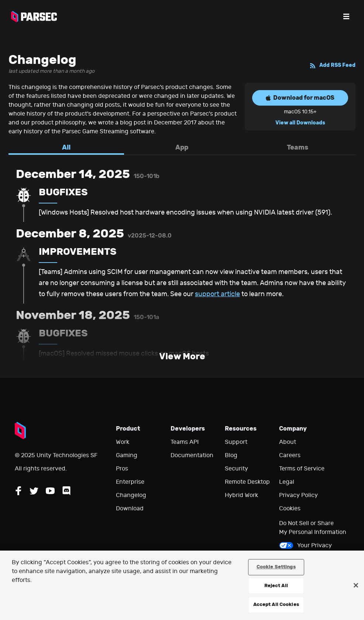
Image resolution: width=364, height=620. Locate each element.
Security (236, 469)
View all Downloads (300, 123)
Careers (290, 455)
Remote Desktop (247, 482)
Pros (122, 469)
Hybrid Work (241, 495)
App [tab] (182, 147)
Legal (287, 482)
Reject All (276, 586)
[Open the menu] (346, 17)
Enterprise (130, 482)
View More (182, 356)
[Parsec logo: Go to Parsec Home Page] (34, 17)
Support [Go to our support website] (236, 442)
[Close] (356, 585)
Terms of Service (302, 469)
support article (217, 294)
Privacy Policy (298, 495)
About (288, 442)
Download (130, 508)
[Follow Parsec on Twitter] (34, 491)
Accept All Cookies (276, 604)
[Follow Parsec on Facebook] (18, 491)
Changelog (131, 495)
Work (123, 442)
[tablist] (182, 149)
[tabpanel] (182, 266)
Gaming (127, 455)
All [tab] (66, 147)
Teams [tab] (298, 147)
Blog (231, 455)
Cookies (290, 508)
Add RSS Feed (333, 65)
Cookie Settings (276, 567)
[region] (182, 585)
